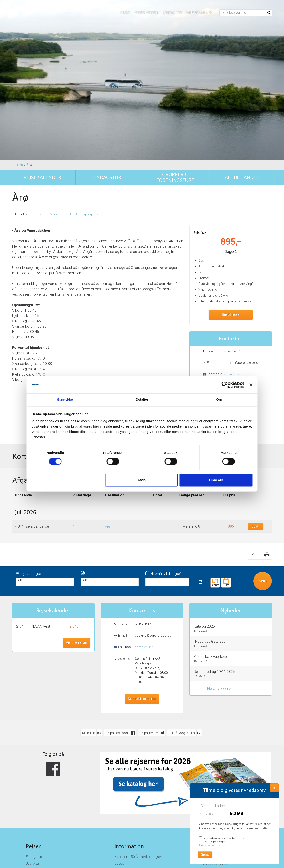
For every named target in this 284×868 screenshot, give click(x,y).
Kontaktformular (231, 327)
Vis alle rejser (77, 545)
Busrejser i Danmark (41, 792)
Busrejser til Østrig (40, 779)
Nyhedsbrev (213, 779)
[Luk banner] (235, 385)
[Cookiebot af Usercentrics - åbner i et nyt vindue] (209, 385)
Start (125, 12)
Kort (68, 116)
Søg (263, 483)
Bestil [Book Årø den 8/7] (256, 429)
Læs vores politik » (209, 845)
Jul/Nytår (33, 766)
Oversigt (55, 116)
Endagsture (35, 759)
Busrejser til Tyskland (42, 772)
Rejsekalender (53, 513)
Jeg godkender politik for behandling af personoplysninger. (223, 842)
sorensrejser (233, 276)
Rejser (33, 749)
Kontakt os (172, 12)
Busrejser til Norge (40, 786)
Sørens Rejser (220, 749)
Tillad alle (205, 480)
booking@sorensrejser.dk (241, 265)
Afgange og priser (88, 116)
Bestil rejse (231, 217)
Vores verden (146, 12)
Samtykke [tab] (76, 399)
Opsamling (123, 779)
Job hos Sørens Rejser (132, 772)
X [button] (274, 788)
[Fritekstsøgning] (243, 13)
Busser (120, 766)
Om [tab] (208, 399)
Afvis (141, 480)
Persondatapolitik (217, 772)
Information (129, 749)
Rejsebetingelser (216, 766)
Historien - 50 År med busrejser (138, 759)
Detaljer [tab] (142, 399)
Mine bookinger (199, 12)
